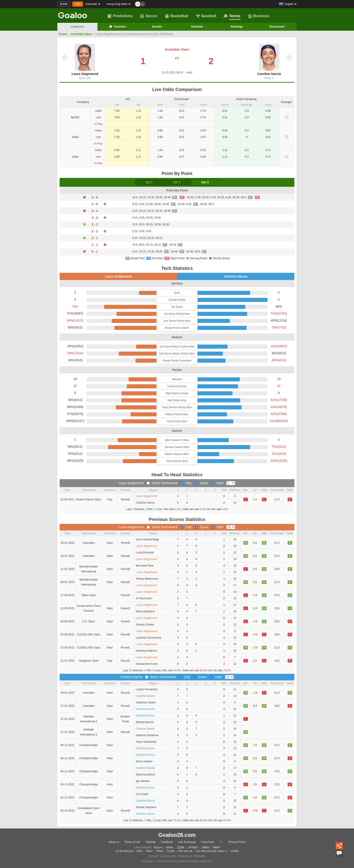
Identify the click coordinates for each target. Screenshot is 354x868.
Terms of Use (133, 842)
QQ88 (181, 847)
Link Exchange (187, 842)
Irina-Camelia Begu (148, 539)
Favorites (117, 26)
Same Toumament (162, 483)
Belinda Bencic (145, 722)
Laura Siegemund (85, 60)
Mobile (64, 4)
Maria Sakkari (144, 761)
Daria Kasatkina (146, 775)
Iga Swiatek (143, 781)
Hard (218, 483)
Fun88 (171, 851)
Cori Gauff (142, 794)
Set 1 (149, 182)
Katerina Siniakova (147, 735)
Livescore (77, 27)
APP (78, 4)
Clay (186, 483)
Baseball (206, 16)
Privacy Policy (237, 842)
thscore (158, 847)
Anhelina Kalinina (146, 651)
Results (157, 27)
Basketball (177, 16)
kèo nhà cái (185, 851)
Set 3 (205, 182)
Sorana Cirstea (145, 625)
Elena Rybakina (145, 611)
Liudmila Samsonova (148, 638)
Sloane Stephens (146, 807)
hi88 (139, 851)
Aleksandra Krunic (147, 664)
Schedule (197, 27)
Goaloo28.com (177, 835)
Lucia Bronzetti (145, 553)
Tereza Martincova (147, 579)
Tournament (277, 27)
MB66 (206, 847)
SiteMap (151, 842)
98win (170, 847)
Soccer (149, 16)
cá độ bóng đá (124, 851)
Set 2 (177, 182)
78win (149, 851)
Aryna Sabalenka (146, 742)
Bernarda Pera (145, 566)
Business (259, 16)
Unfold (235, 851)
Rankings (237, 27)
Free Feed (207, 842)
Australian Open (81, 34)
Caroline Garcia (269, 60)
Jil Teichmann (144, 598)
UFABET (193, 847)
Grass (202, 483)
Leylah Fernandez (147, 689)
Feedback (167, 842)
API (221, 842)
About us (114, 842)
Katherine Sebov (146, 702)
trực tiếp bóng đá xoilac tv (212, 851)
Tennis (232, 16)
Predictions (120, 16)
